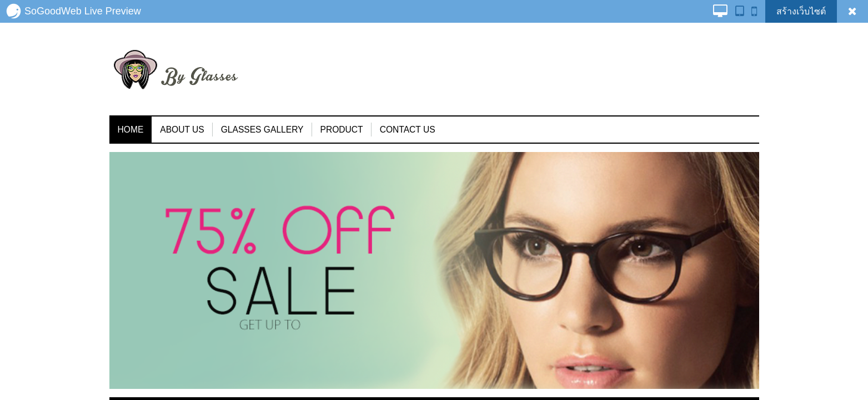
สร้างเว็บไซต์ (801, 11)
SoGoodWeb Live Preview (73, 11)
